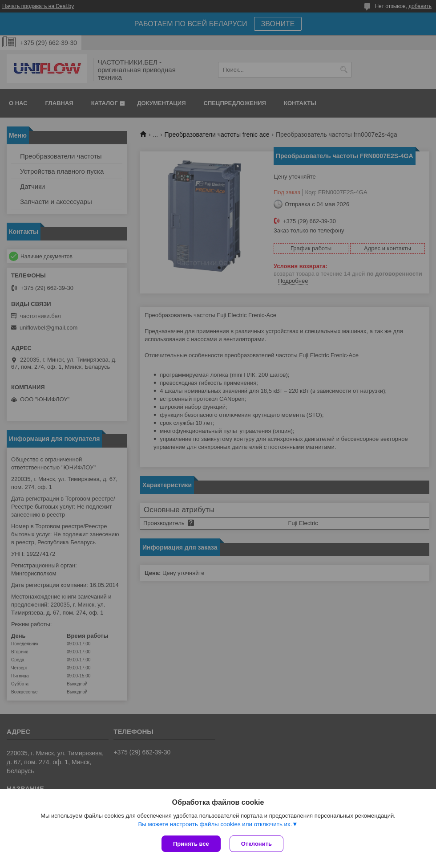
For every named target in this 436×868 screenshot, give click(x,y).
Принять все (191, 844)
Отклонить (256, 844)
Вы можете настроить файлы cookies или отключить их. (215, 824)
